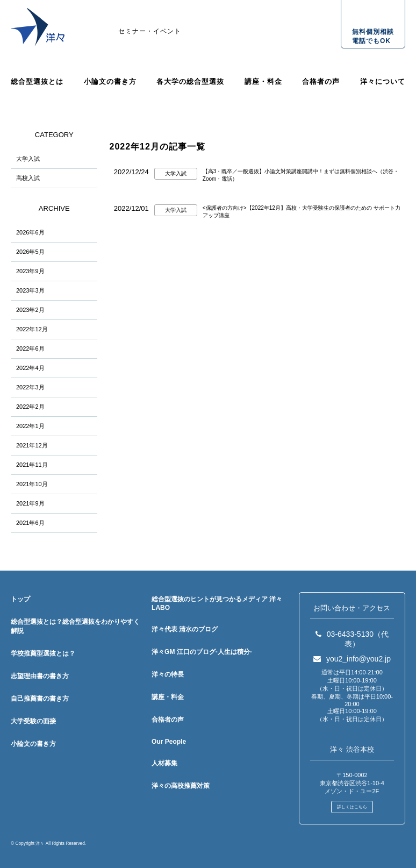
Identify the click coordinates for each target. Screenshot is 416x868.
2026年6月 (30, 232)
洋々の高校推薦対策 (181, 786)
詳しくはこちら (352, 807)
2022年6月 (30, 348)
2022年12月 (32, 329)
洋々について (383, 81)
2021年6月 (30, 523)
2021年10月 (32, 484)
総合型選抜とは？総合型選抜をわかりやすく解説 (75, 626)
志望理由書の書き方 (40, 676)
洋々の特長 (168, 674)
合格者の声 (321, 81)
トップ (20, 599)
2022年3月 (30, 387)
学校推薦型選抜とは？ (43, 653)
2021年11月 (32, 465)
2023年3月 (30, 290)
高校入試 (28, 178)
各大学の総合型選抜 (190, 81)
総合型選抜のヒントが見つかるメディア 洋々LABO (217, 603)
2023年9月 (30, 271)
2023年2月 (30, 310)
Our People (169, 742)
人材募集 (164, 763)
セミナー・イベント (150, 31)
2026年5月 (30, 252)
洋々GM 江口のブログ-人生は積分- (202, 652)
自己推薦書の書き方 (40, 699)
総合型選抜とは (37, 81)
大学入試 (28, 159)
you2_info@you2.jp (352, 659)
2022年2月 (30, 407)
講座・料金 (263, 81)
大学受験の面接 (33, 721)
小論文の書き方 (110, 81)
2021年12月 (32, 445)
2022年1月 (30, 426)
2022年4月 (30, 368)
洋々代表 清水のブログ (185, 629)
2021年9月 (30, 503)
